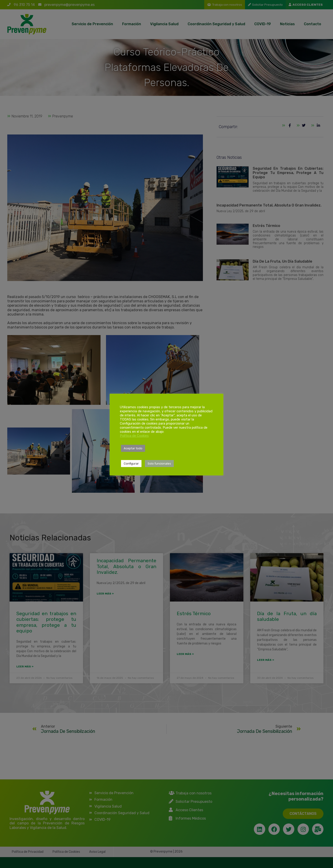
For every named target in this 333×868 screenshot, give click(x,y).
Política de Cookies (134, 436)
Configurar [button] (131, 464)
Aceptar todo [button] (133, 448)
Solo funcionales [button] (159, 464)
